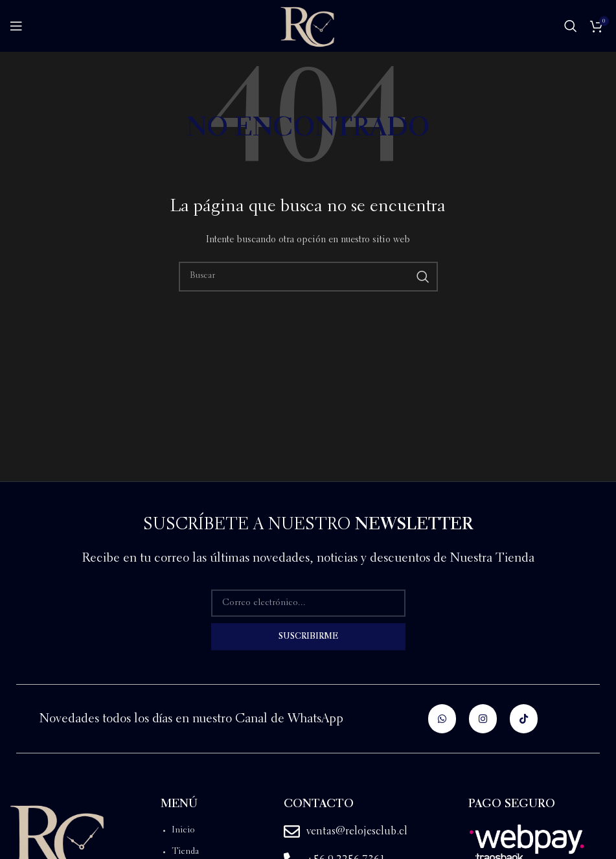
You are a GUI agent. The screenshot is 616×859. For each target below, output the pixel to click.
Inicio (183, 830)
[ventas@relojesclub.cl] (292, 831)
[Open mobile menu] (16, 26)
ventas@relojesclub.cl (357, 831)
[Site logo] (308, 25)
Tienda (185, 852)
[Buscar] (571, 26)
